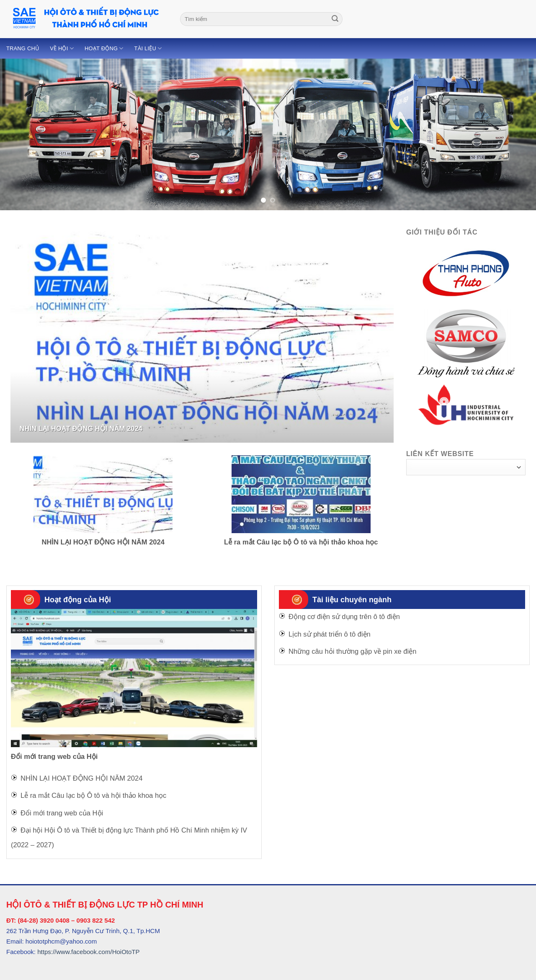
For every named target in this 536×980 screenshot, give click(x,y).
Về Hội (62, 48)
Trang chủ (23, 48)
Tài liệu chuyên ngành (352, 600)
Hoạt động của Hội (78, 600)
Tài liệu (148, 48)
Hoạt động (104, 48)
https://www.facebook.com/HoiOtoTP (88, 952)
